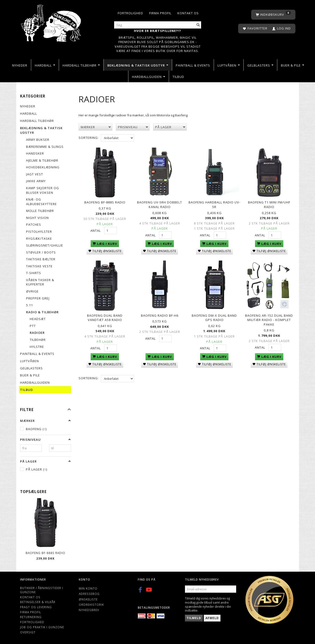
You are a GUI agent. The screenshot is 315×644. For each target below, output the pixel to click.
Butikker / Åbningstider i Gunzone (42, 590)
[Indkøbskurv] (273, 15)
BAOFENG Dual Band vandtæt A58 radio (105, 315)
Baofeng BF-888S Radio (45, 553)
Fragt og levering (36, 607)
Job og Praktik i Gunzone (42, 627)
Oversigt (28, 632)
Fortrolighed (130, 13)
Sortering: (89, 138)
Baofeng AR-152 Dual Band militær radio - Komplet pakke (269, 317)
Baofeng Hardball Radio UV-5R (214, 204)
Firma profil (160, 13)
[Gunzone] (52, 22)
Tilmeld (194, 618)
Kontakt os (188, 13)
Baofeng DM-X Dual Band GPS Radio (214, 315)
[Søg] (198, 25)
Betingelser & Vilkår (38, 602)
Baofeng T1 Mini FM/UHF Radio (269, 204)
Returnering (31, 617)
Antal (96, 229)
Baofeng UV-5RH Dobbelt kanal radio (160, 204)
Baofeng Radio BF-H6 (160, 313)
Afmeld (212, 618)
